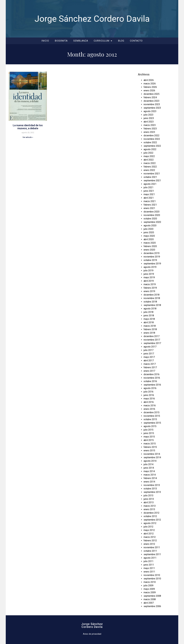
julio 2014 (148, 464)
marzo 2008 (150, 599)
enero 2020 (149, 250)
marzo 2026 (150, 84)
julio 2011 (148, 561)
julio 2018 (148, 312)
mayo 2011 (149, 568)
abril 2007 (149, 603)
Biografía (61, 41)
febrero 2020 (150, 246)
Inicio (45, 41)
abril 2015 (149, 440)
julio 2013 (148, 496)
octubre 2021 (150, 177)
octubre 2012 (150, 516)
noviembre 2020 (152, 215)
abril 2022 (149, 160)
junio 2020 (149, 232)
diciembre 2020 (152, 212)
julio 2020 (148, 229)
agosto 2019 (150, 267)
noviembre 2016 (152, 378)
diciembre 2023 (152, 101)
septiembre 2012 (152, 520)
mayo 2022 (149, 156)
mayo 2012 (149, 530)
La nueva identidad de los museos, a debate (28, 127)
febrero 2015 (150, 447)
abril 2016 (149, 402)
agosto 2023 (150, 111)
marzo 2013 (150, 506)
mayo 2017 (149, 357)
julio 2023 (148, 115)
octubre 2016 (150, 381)
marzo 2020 (150, 243)
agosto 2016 (150, 388)
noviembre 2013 (152, 485)
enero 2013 (149, 509)
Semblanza (81, 41)
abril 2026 (149, 80)
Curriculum (103, 41)
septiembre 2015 (152, 423)
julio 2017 (148, 350)
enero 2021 (149, 208)
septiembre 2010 (152, 579)
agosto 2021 (150, 184)
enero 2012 (149, 544)
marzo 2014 (150, 475)
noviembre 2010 (152, 575)
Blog (121, 41)
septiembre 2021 (152, 181)
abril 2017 (149, 361)
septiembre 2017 (152, 343)
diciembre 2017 (152, 336)
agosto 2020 (150, 226)
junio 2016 (149, 395)
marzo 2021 (150, 201)
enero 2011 (149, 572)
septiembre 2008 (152, 596)
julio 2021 (148, 187)
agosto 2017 (150, 347)
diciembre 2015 (152, 412)
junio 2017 (149, 354)
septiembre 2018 (152, 305)
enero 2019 (149, 291)
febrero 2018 (150, 329)
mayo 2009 (149, 589)
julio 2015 (148, 430)
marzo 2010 (150, 582)
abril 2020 (149, 239)
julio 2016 (148, 392)
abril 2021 (149, 198)
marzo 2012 (150, 537)
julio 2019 (148, 271)
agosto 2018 (150, 309)
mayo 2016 (149, 399)
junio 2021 (149, 191)
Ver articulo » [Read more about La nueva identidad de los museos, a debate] (28, 137)
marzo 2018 (150, 326)
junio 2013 (149, 499)
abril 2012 (149, 534)
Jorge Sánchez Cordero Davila (92, 19)
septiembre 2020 (152, 222)
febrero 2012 (150, 541)
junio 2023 (149, 118)
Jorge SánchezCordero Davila (92, 625)
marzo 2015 (150, 444)
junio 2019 (149, 274)
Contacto (136, 41)
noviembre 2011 (152, 547)
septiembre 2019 (152, 264)
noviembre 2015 (152, 416)
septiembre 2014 (152, 457)
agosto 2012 (150, 523)
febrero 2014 (150, 478)
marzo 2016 (150, 406)
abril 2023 (149, 122)
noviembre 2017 (152, 340)
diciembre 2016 (152, 374)
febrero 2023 (150, 129)
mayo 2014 (149, 471)
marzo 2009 (150, 592)
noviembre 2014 (152, 454)
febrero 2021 (150, 205)
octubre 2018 (150, 302)
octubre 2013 (150, 489)
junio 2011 (149, 565)
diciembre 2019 (152, 253)
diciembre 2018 (152, 295)
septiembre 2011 (152, 554)
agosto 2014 (150, 461)
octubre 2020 (150, 219)
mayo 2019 (149, 277)
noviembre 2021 (152, 174)
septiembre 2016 (152, 385)
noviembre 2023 (152, 104)
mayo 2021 (149, 194)
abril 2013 (149, 502)
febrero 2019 (150, 288)
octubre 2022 (150, 142)
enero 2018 (149, 333)
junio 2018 (149, 316)
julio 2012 (148, 527)
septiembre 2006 (152, 606)
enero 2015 (149, 451)
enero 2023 (149, 132)
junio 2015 (149, 433)
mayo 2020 (149, 236)
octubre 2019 (150, 260)
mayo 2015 (149, 437)
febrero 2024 (150, 97)
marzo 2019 (150, 284)
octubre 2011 (150, 551)
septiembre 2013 (152, 492)
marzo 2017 (150, 364)
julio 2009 (148, 586)
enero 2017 (149, 371)
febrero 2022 (150, 167)
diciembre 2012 (152, 513)
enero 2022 (149, 170)
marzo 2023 (150, 125)
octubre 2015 (150, 419)
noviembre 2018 (152, 298)
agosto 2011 (150, 558)
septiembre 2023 (152, 108)
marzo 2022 (150, 163)
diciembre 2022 (152, 136)
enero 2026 (149, 91)
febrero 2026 (150, 87)
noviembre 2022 (152, 139)
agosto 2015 (150, 426)
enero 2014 (149, 482)
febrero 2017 (150, 367)
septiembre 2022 (152, 146)
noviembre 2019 (152, 257)
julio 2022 (148, 153)
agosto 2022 (150, 149)
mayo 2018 (149, 319)
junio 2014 (149, 468)
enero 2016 (149, 409)
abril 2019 (149, 281)
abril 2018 (149, 322)
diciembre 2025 (152, 94)
